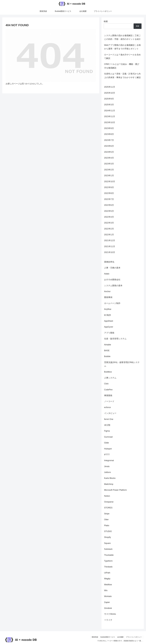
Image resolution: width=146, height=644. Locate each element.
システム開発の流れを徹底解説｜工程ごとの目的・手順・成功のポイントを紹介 (122, 37)
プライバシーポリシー (134, 637)
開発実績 (95, 637)
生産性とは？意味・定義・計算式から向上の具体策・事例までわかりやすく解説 (122, 76)
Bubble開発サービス (108, 637)
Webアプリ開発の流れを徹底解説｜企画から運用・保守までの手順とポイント (122, 47)
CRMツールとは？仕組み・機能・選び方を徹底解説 (122, 66)
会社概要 (120, 637)
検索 (106, 21)
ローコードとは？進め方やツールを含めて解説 (122, 56)
